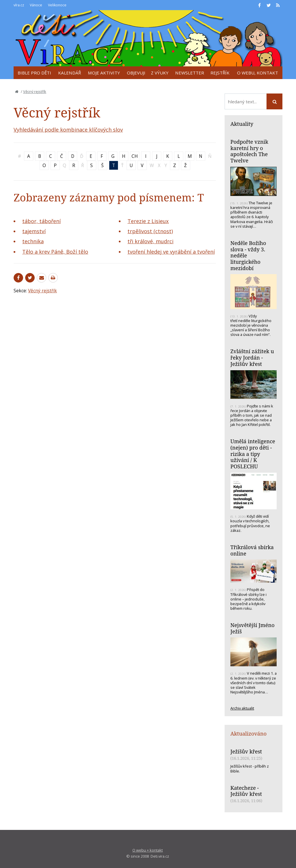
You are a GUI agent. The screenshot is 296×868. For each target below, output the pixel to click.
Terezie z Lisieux (148, 221)
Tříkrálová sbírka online (252, 550)
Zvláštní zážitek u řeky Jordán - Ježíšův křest (252, 357)
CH (135, 156)
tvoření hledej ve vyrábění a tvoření (171, 252)
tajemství (34, 231)
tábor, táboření (41, 221)
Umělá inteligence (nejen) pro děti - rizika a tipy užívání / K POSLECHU (253, 454)
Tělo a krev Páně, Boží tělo (55, 252)
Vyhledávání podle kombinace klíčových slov (68, 130)
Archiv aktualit (242, 708)
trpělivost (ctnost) (150, 231)
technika (33, 241)
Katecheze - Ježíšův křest (246, 791)
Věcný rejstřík (35, 91)
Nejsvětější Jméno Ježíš (252, 628)
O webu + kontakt (148, 850)
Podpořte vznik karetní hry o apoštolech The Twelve (249, 151)
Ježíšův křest (246, 751)
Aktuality (242, 124)
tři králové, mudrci (150, 241)
